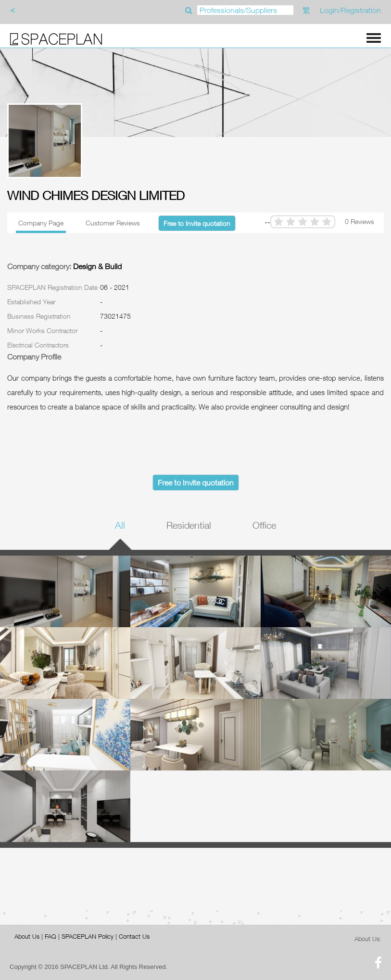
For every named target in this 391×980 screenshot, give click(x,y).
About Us (27, 936)
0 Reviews (359, 221)
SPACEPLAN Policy (88, 936)
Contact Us (134, 936)
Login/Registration (350, 10)
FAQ (50, 936)
